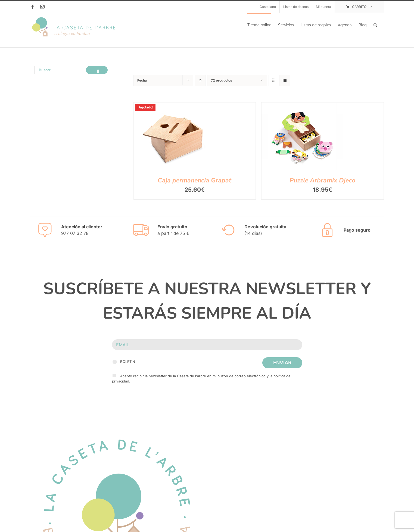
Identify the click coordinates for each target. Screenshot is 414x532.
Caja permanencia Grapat (194, 186)
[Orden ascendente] (200, 86)
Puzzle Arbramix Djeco (322, 186)
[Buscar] (97, 75)
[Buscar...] (60, 75)
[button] (375, 24)
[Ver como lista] (285, 86)
